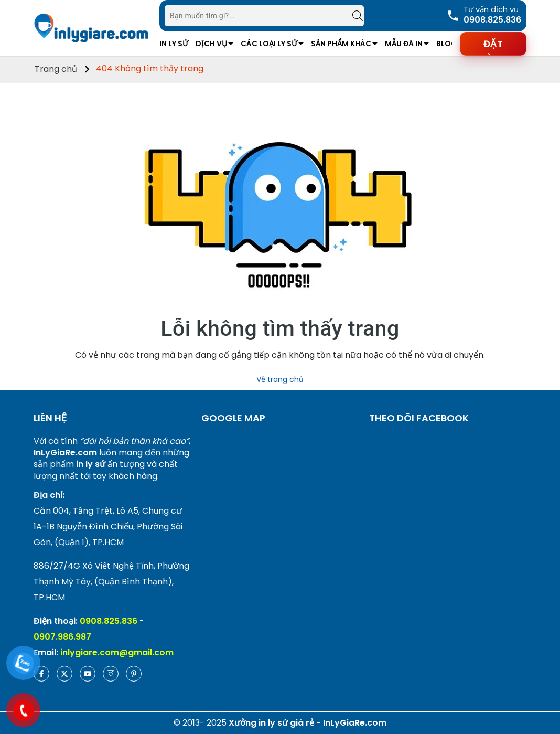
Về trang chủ (280, 379)
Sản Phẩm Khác (341, 44)
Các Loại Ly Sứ (269, 44)
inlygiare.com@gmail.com (117, 652)
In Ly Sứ (174, 44)
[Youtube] (88, 674)
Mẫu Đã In (404, 44)
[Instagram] (111, 674)
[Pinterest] (134, 674)
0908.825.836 (109, 621)
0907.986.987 (62, 637)
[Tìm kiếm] (352, 16)
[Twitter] (64, 674)
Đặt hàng (493, 47)
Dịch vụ (211, 44)
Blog (447, 44)
